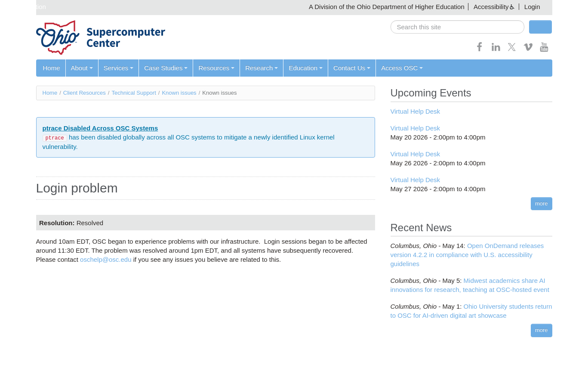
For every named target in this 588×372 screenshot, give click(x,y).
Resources (216, 68)
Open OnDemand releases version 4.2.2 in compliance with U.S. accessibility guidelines (467, 255)
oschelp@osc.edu (106, 259)
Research (262, 68)
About (82, 68)
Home (52, 68)
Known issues (179, 93)
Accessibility (491, 7)
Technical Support (134, 93)
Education (306, 68)
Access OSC (402, 68)
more (542, 203)
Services (119, 68)
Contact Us (352, 68)
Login (532, 7)
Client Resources (85, 93)
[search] (457, 27)
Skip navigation (24, 7)
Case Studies (166, 68)
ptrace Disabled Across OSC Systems (100, 128)
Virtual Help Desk (416, 111)
